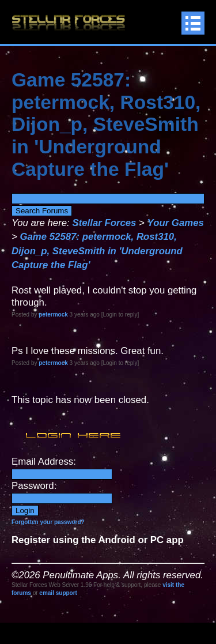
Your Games (176, 223)
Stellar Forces (104, 223)
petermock (53, 315)
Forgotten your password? (48, 522)
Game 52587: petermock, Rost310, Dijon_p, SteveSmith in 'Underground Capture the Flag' (97, 251)
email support (58, 593)
